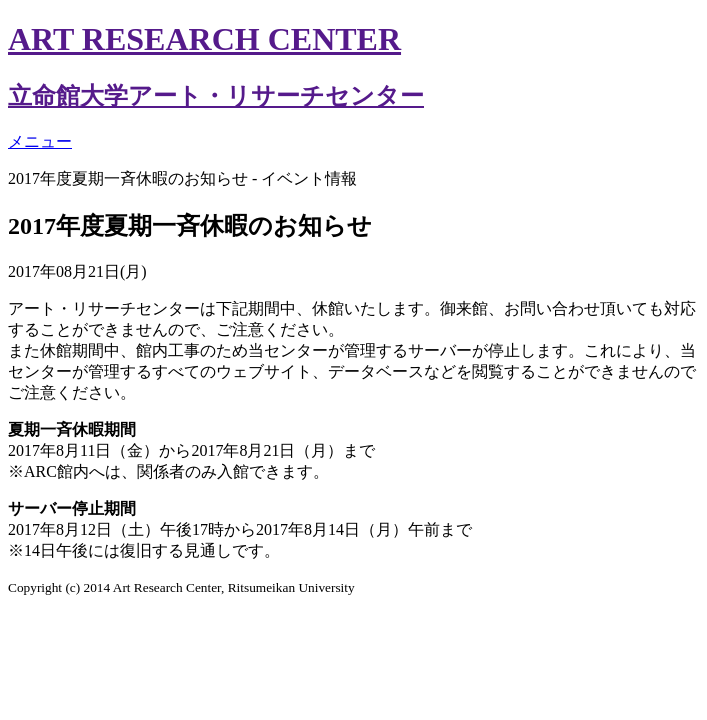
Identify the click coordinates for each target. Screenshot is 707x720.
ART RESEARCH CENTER (204, 39)
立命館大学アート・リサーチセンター (216, 96)
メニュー (40, 141)
